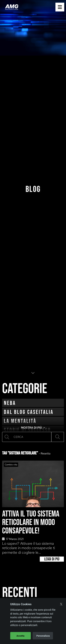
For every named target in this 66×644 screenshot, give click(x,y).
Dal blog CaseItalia (29, 412)
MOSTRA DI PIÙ (33, 427)
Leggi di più (52, 559)
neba (10, 403)
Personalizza (43, 636)
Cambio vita (11, 465)
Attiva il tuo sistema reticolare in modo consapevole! (31, 522)
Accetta (21, 636)
